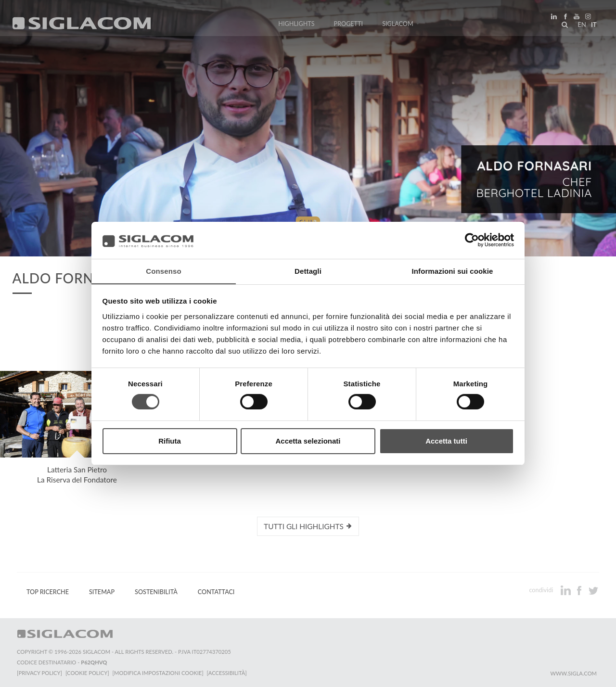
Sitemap (102, 592)
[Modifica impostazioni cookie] (159, 673)
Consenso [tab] (163, 271)
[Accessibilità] (228, 673)
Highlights (296, 25)
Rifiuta (170, 441)
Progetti (349, 25)
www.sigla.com (573, 673)
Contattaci (216, 592)
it (592, 26)
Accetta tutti (446, 441)
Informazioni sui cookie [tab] (453, 271)
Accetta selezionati (308, 441)
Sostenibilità (156, 592)
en (580, 26)
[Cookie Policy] (88, 673)
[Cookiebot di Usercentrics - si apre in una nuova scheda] (472, 240)
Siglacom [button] (401, 25)
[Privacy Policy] (39, 673)
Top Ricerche (48, 592)
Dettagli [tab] (308, 271)
